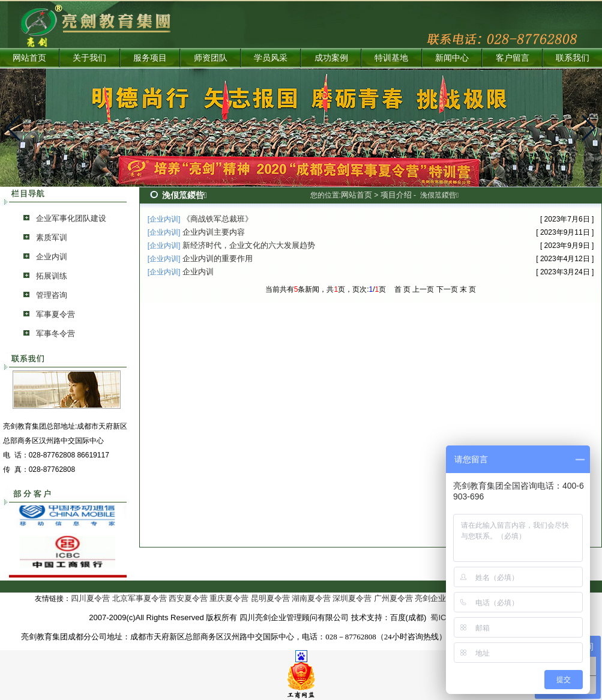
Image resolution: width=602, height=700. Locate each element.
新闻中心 (452, 58)
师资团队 (211, 58)
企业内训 (52, 257)
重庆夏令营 (229, 598)
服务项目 (150, 58)
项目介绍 (396, 195)
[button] (14, 128)
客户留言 (513, 58)
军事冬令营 (56, 333)
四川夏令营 (90, 598)
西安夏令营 (188, 598)
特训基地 (391, 58)
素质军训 (52, 237)
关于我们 (89, 58)
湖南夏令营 (311, 598)
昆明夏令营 (270, 598)
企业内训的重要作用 (218, 258)
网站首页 (29, 58)
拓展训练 (52, 276)
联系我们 (573, 58)
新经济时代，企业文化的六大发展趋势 (249, 245)
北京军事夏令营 (140, 598)
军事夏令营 (56, 314)
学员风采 (271, 58)
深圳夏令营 (352, 598)
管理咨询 (52, 295)
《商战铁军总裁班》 (218, 219)
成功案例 (331, 58)
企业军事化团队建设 (71, 218)
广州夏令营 (393, 598)
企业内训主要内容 (214, 232)
